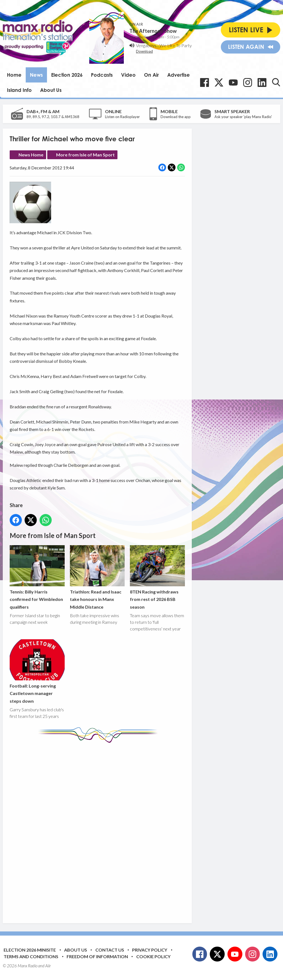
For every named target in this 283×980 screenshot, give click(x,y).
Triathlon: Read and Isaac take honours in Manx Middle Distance (97, 577)
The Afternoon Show (153, 31)
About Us (51, 90)
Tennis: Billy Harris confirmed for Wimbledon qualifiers (37, 577)
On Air (151, 75)
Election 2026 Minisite (30, 950)
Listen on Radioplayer (122, 117)
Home (14, 75)
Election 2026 (67, 75)
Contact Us (110, 950)
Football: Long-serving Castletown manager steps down (37, 671)
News (36, 75)
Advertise (179, 75)
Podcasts (102, 75)
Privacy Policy (150, 950)
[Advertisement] (113, 829)
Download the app (176, 117)
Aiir (48, 966)
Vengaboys (146, 45)
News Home (31, 155)
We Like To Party (176, 45)
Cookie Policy (153, 956)
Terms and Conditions (31, 956)
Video (128, 75)
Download (144, 51)
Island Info (19, 90)
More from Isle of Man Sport (85, 155)
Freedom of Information (97, 956)
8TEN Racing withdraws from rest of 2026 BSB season (157, 577)
